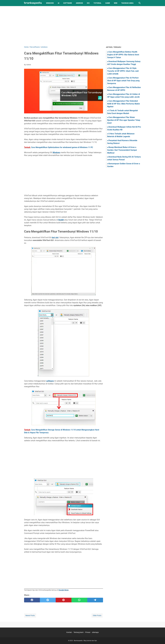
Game (108, 3)
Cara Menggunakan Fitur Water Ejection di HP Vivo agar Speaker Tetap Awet (124, 120)
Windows (50, 3)
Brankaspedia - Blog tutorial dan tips (85, 641)
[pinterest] (64, 600)
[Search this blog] (140, 3)
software (50, 381)
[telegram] (95, 600)
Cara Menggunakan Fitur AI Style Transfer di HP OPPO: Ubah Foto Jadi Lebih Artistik (123, 71)
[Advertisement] (83, 26)
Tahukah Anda (127, 3)
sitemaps (95, 632)
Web (116, 3)
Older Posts (97, 615)
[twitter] (48, 600)
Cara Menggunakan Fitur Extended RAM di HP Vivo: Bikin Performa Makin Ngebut (124, 104)
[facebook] (32, 600)
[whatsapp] (79, 600)
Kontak (69, 632)
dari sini (55, 237)
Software (68, 3)
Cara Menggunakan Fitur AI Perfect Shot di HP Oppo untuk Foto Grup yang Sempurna (123, 81)
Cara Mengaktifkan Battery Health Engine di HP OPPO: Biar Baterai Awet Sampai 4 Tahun (123, 55)
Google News (64, 590)
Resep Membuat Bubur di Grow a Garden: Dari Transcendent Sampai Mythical (122, 150)
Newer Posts (30, 615)
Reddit (61, 220)
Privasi (88, 632)
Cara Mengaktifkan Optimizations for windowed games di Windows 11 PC (62, 147)
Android (79, 3)
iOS (88, 3)
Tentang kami (78, 632)
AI (59, 3)
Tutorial (97, 3)
